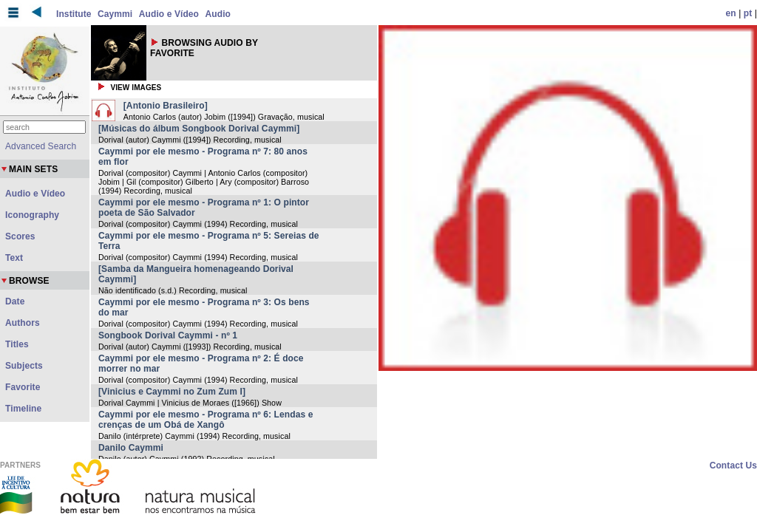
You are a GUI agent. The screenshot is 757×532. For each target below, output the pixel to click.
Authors (23, 323)
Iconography (32, 215)
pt (748, 13)
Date (15, 301)
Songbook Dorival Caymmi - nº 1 (168, 335)
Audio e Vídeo (169, 14)
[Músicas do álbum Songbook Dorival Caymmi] (199, 129)
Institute (74, 14)
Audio (218, 14)
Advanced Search (41, 146)
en (731, 13)
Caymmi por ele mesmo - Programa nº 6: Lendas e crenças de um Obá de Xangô (206, 420)
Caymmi (115, 14)
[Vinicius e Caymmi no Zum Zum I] (172, 392)
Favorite (23, 387)
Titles (17, 344)
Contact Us (733, 465)
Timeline (23, 409)
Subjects (24, 366)
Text (14, 258)
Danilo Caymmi (131, 448)
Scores (20, 236)
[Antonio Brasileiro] (166, 106)
